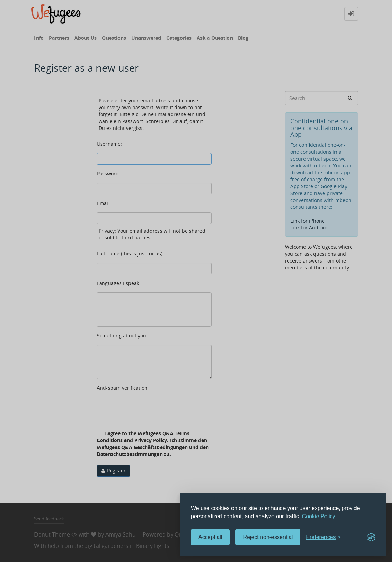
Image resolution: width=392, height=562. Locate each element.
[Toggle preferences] (323, 537)
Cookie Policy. (319, 516)
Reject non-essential (268, 537)
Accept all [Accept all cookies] (210, 537)
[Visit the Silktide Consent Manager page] (371, 537)
